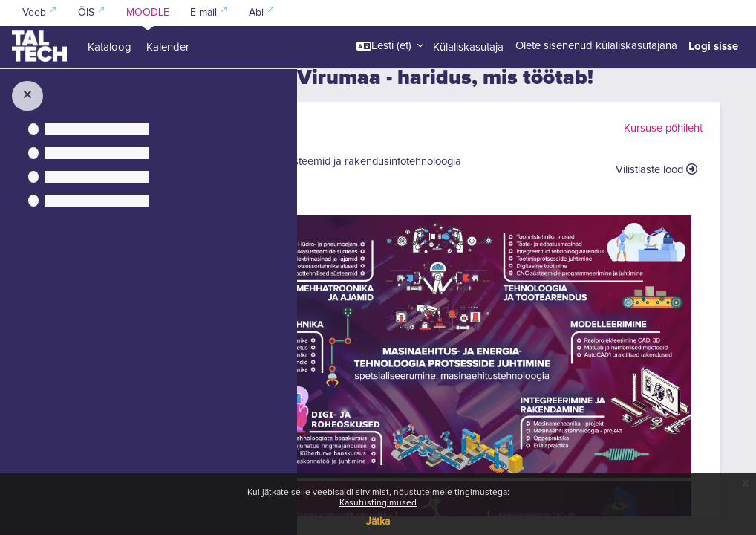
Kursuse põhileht (662, 174)
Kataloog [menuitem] (110, 47)
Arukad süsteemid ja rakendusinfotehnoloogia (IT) (426, 216)
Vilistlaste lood (655, 216)
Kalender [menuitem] (168, 47)
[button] (390, 46)
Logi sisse (713, 46)
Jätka (378, 522)
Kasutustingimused (378, 503)
